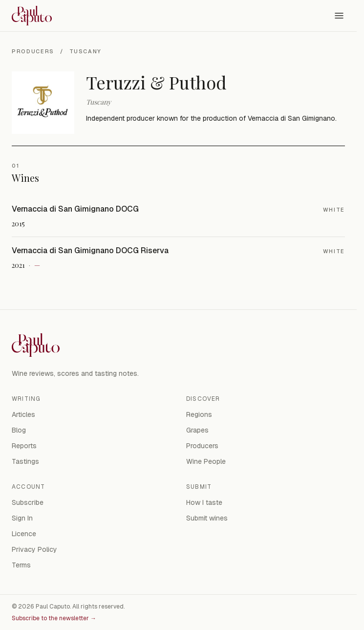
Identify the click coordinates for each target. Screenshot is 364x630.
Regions (199, 414)
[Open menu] (339, 16)
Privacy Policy (34, 549)
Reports (24, 446)
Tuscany (86, 51)
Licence (24, 534)
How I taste (204, 502)
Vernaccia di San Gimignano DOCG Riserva (90, 250)
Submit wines (207, 518)
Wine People (206, 461)
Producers (33, 51)
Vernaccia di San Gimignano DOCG (75, 209)
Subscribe (28, 502)
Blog (19, 430)
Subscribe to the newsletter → (54, 618)
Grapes (197, 430)
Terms (21, 565)
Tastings (25, 461)
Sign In (22, 518)
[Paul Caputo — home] (32, 16)
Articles (23, 414)
